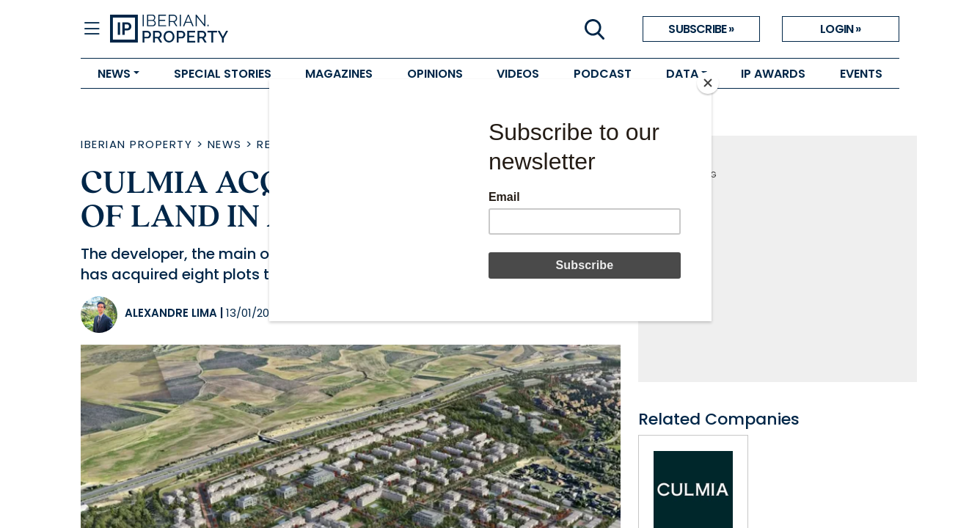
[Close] (708, 83)
